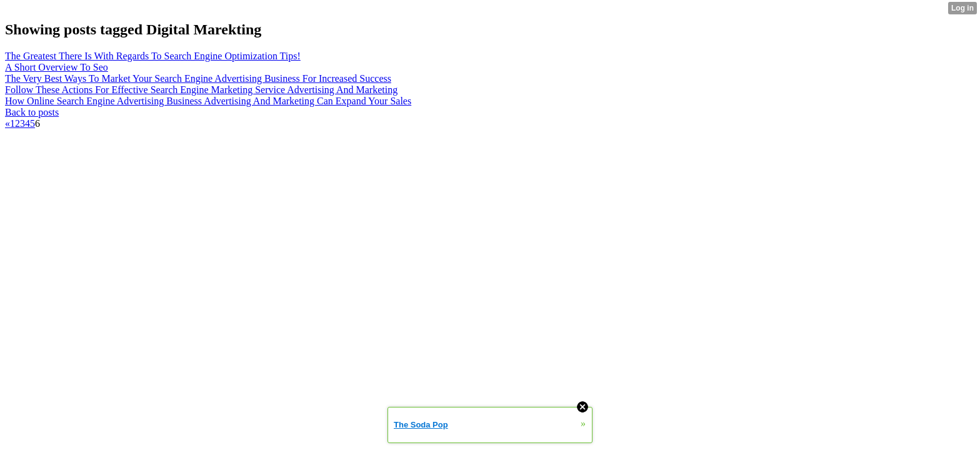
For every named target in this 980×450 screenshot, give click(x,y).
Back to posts (32, 112)
